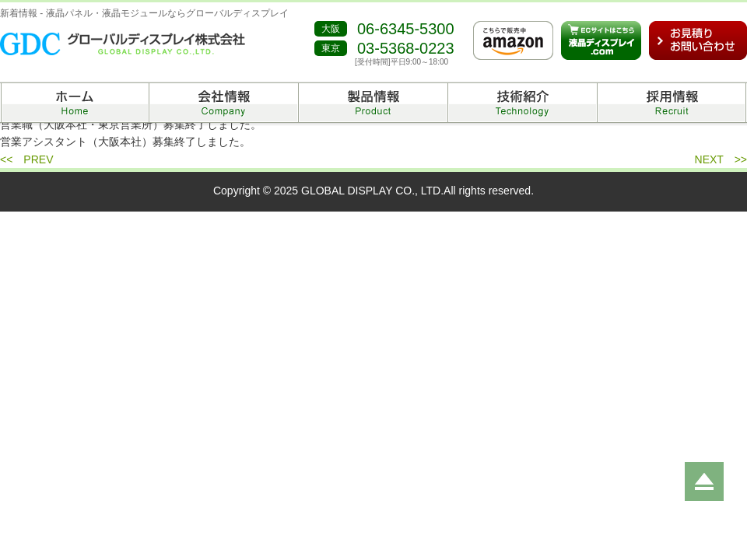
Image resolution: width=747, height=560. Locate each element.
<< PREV (26, 159)
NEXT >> (721, 159)
